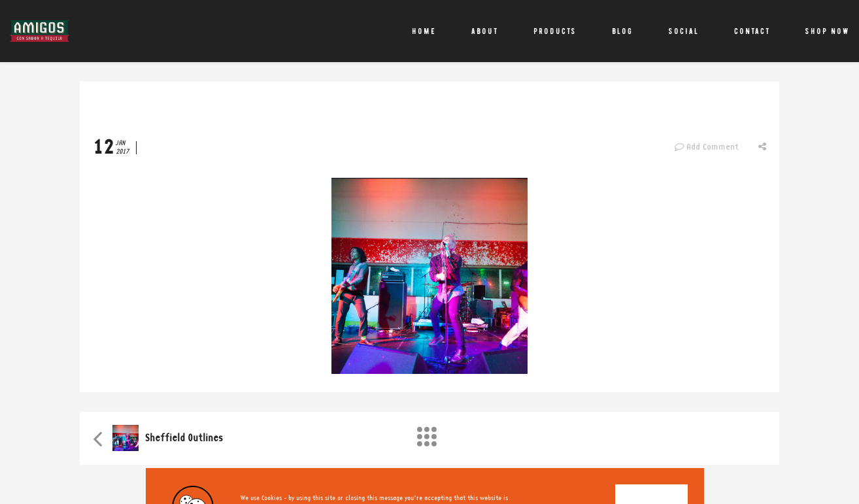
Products (555, 31)
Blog (622, 31)
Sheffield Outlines (184, 438)
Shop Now (827, 31)
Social (684, 31)
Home (424, 31)
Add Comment (706, 147)
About (485, 31)
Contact (752, 31)
